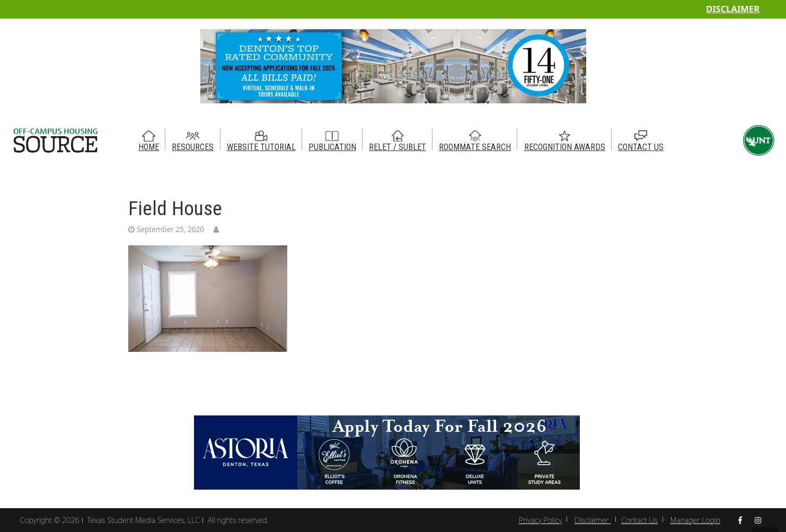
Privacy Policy (540, 520)
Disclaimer (733, 9)
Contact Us (639, 520)
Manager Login (696, 520)
